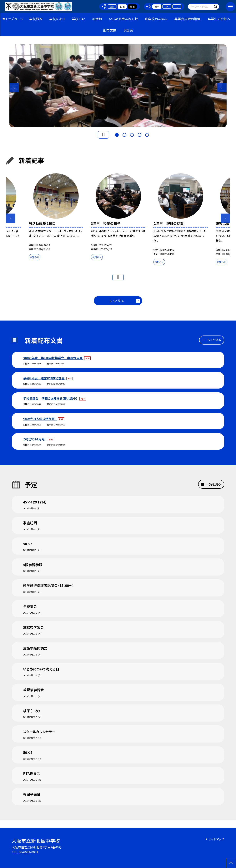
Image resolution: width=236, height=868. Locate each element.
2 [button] (124, 134)
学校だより (57, 19)
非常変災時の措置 (187, 19)
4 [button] (140, 134)
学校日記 (78, 19)
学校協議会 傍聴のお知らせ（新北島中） (51, 398)
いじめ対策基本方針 (123, 19)
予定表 (128, 30)
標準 (157, 6)
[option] (118, 86)
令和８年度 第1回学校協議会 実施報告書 (53, 358)
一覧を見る (213, 484)
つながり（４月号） (35, 439)
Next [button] (222, 88)
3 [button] (132, 134)
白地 (122, 6)
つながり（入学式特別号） (40, 419)
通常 (112, 6)
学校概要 (36, 19)
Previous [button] (14, 88)
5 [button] (147, 134)
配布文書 (110, 30)
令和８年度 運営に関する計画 (44, 378)
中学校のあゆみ (156, 19)
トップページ (15, 19)
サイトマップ (216, 839)
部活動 (97, 19)
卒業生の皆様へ (219, 19)
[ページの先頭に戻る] (231, 863)
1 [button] (117, 134)
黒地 (132, 6)
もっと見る (116, 301)
